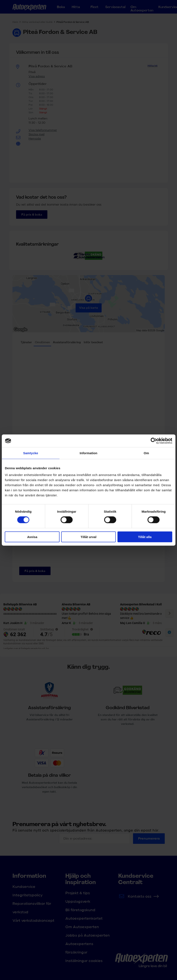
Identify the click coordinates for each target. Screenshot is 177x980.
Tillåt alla (145, 537)
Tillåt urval (88, 537)
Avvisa (32, 537)
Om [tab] (146, 453)
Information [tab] (89, 453)
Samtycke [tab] (31, 453)
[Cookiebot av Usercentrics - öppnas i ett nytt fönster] (154, 441)
